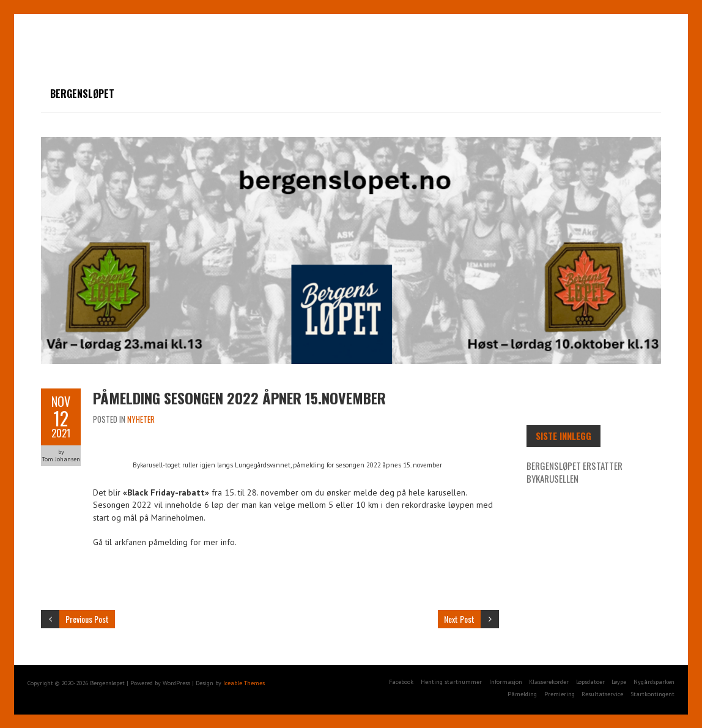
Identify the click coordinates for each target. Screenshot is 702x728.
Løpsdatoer (590, 682)
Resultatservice (602, 694)
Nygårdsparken (654, 682)
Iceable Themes (244, 683)
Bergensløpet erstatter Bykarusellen (575, 472)
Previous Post (87, 619)
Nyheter (141, 419)
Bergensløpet (82, 94)
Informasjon (506, 682)
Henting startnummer (451, 682)
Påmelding (522, 694)
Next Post (459, 619)
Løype (619, 682)
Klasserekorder (549, 682)
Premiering (560, 694)
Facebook (401, 682)
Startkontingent (652, 694)
